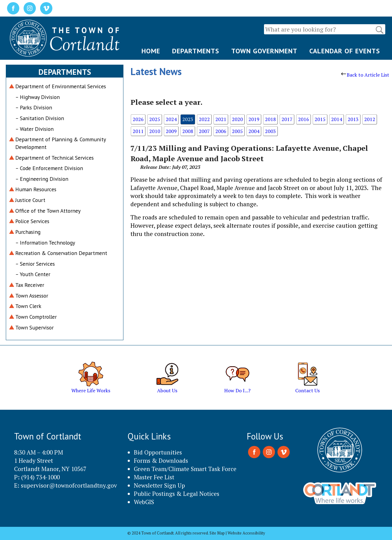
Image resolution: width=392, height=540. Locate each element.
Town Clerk (28, 306)
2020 (237, 119)
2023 (188, 119)
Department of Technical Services (55, 158)
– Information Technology (45, 243)
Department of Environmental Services (61, 86)
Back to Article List (365, 75)
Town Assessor (32, 296)
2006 (221, 131)
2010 (155, 131)
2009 (171, 131)
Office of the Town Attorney (48, 211)
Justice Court (30, 200)
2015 (320, 119)
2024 (171, 119)
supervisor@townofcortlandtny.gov (69, 485)
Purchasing (28, 232)
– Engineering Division (42, 179)
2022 (204, 119)
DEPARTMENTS (196, 51)
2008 (188, 131)
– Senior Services (35, 264)
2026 (138, 119)
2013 (353, 119)
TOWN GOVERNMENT (264, 51)
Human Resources (36, 189)
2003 (270, 131)
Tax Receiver (30, 285)
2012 (370, 119)
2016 (303, 119)
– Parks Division (34, 107)
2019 (254, 119)
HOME (151, 51)
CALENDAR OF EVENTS (345, 51)
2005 (237, 131)
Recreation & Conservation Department (61, 253)
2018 (270, 119)
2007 (204, 131)
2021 (221, 119)
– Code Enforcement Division (49, 168)
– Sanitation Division (40, 118)
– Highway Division (38, 97)
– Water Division (34, 129)
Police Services (32, 221)
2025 (155, 119)
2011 (138, 131)
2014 (337, 119)
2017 (287, 119)
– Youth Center (33, 274)
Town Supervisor (34, 327)
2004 (254, 131)
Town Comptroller (36, 317)
